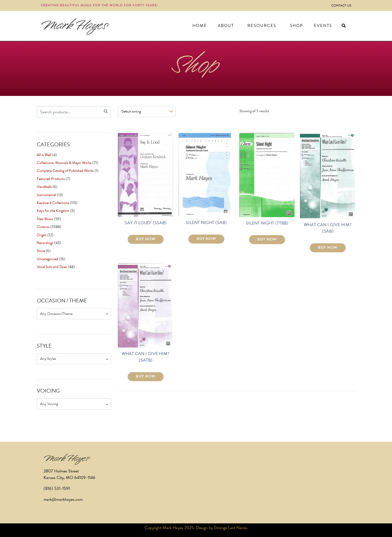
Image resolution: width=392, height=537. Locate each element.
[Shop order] (147, 112)
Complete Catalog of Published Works (65, 171)
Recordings (45, 243)
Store (41, 251)
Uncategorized (48, 259)
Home (200, 26)
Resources (262, 26)
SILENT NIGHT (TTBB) (267, 223)
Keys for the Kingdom (53, 211)
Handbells (44, 187)
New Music (45, 219)
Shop (296, 26)
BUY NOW (146, 239)
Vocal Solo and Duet (52, 267)
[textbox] (74, 314)
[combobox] (74, 314)
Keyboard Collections (53, 203)
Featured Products (51, 179)
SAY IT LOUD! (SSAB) (146, 223)
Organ (42, 235)
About (226, 26)
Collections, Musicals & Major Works (64, 163)
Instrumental (46, 195)
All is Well (44, 155)
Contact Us (341, 5)
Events (323, 26)
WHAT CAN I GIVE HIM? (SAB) (328, 228)
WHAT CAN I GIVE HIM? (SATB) (146, 357)
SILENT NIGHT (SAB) (206, 223)
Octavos (43, 227)
